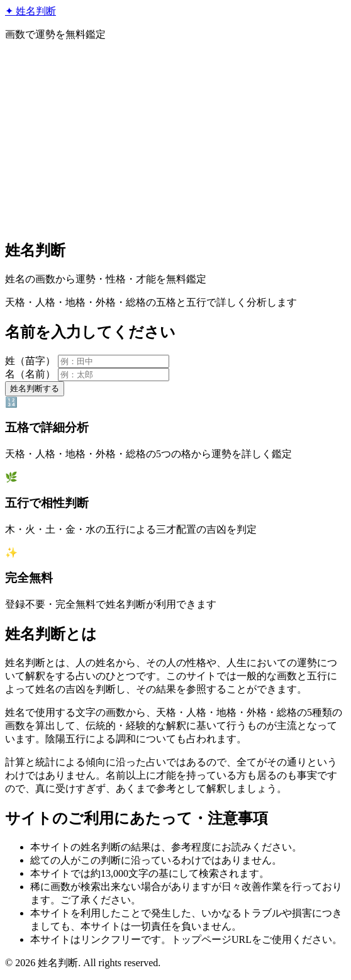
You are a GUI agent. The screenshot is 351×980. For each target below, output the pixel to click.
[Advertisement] (175, 140)
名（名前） (30, 374)
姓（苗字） (30, 361)
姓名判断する (35, 388)
